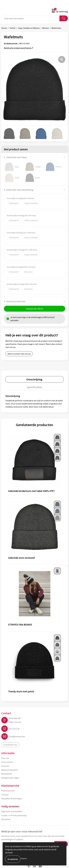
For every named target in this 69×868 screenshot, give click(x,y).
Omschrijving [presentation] (34, 379)
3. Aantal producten (15, 301)
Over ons (5, 758)
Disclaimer (6, 819)
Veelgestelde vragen (10, 778)
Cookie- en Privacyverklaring (14, 815)
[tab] (34, 379)
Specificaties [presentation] (34, 387)
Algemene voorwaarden (12, 811)
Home (4, 28)
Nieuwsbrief (7, 774)
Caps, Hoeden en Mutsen (29, 28)
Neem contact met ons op (19, 354)
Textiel (12, 28)
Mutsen (46, 28)
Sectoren (5, 766)
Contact (5, 795)
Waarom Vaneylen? (10, 770)
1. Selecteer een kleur (16, 157)
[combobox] (30, 18)
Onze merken (7, 762)
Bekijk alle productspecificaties (19, 48)
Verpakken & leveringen (12, 798)
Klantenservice (8, 791)
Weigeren (24, 858)
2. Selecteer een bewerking (19, 190)
